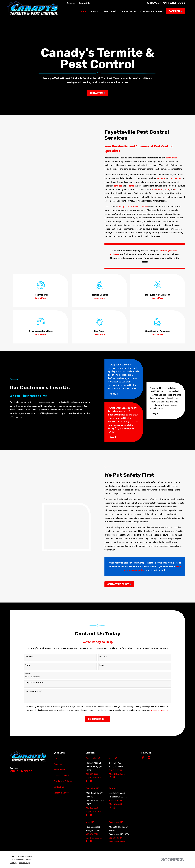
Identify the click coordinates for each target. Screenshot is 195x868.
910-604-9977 (174, 3)
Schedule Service (62, 793)
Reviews (71, 3)
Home (56, 758)
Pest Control (59, 770)
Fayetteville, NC (93, 758)
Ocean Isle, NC (92, 788)
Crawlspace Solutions (64, 781)
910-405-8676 (92, 808)
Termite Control (61, 775)
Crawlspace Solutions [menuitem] (151, 11)
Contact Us (84, 3)
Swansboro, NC (116, 822)
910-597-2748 (115, 770)
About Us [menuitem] (95, 11)
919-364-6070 (92, 834)
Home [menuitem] (83, 11)
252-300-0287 (115, 838)
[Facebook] (143, 758)
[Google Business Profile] (149, 758)
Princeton (114, 788)
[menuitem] (13, 863)
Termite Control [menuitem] (128, 11)
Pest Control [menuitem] (110, 11)
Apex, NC (90, 822)
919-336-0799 (115, 800)
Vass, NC (113, 758)
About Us (58, 764)
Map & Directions (94, 778)
